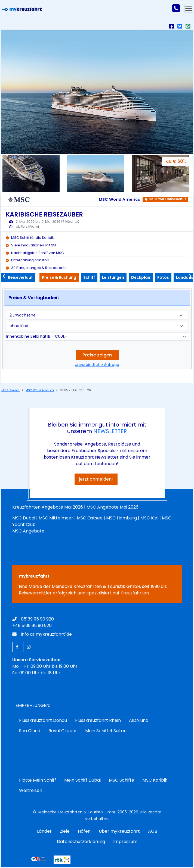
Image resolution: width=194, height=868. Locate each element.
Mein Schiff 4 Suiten (106, 731)
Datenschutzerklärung (81, 842)
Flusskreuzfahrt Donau (43, 720)
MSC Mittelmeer (56, 518)
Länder (44, 831)
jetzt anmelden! (96, 479)
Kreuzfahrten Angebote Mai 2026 (48, 507)
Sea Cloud (30, 731)
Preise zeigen (97, 355)
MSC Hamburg (121, 518)
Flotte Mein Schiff (38, 780)
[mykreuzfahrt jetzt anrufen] (176, 8)
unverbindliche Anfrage (97, 365)
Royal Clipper (63, 731)
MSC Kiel (149, 518)
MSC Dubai (24, 518)
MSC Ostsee (90, 518)
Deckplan (141, 277)
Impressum (125, 842)
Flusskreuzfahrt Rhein (98, 720)
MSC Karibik (155, 780)
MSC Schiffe (121, 780)
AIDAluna (139, 720)
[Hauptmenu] (189, 8)
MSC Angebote (28, 531)
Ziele (65, 831)
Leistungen (113, 277)
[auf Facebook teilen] (173, 26)
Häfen (84, 831)
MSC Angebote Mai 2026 (113, 507)
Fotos (163, 277)
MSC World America (40, 390)
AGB (153, 831)
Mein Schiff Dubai (82, 780)
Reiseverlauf (18, 277)
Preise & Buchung (59, 277)
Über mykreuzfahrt (119, 831)
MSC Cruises (10, 390)
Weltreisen (31, 790)
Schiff (89, 277)
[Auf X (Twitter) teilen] (181, 26)
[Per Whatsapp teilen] (189, 26)
